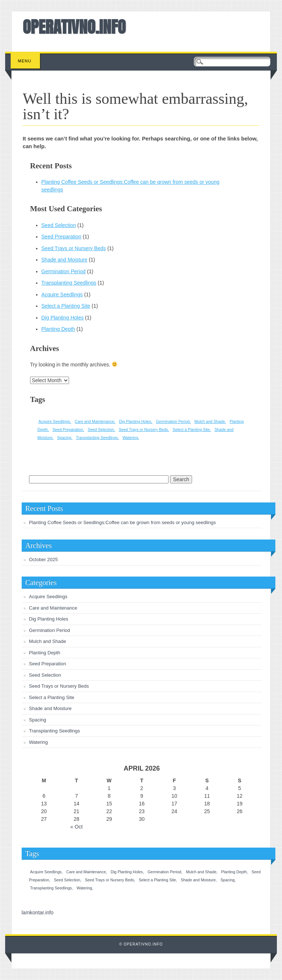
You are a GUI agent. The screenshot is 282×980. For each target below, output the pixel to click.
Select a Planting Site (66, 306)
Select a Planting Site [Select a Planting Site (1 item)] (191, 429)
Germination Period (64, 271)
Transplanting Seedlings (69, 283)
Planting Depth (58, 329)
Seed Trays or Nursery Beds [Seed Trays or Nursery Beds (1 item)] (143, 429)
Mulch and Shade (48, 641)
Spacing (38, 720)
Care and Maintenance (53, 608)
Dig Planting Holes (63, 318)
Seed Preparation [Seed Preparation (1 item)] (68, 429)
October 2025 (44, 560)
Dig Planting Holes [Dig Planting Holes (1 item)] (135, 421)
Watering (39, 742)
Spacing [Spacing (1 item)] (64, 438)
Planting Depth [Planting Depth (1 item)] (234, 872)
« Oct (77, 827)
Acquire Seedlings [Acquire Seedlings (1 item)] (54, 421)
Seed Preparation (62, 237)
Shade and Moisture (64, 260)
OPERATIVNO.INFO (74, 27)
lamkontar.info (38, 913)
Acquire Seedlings (62, 295)
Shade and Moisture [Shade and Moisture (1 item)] (198, 880)
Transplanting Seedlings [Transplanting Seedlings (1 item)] (97, 438)
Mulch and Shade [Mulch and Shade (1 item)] (209, 421)
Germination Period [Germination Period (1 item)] (173, 421)
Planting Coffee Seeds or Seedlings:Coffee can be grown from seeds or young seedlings (122, 522)
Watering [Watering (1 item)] (130, 438)
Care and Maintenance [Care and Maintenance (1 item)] (94, 421)
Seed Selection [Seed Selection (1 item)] (101, 429)
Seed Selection (59, 225)
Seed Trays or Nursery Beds (74, 248)
